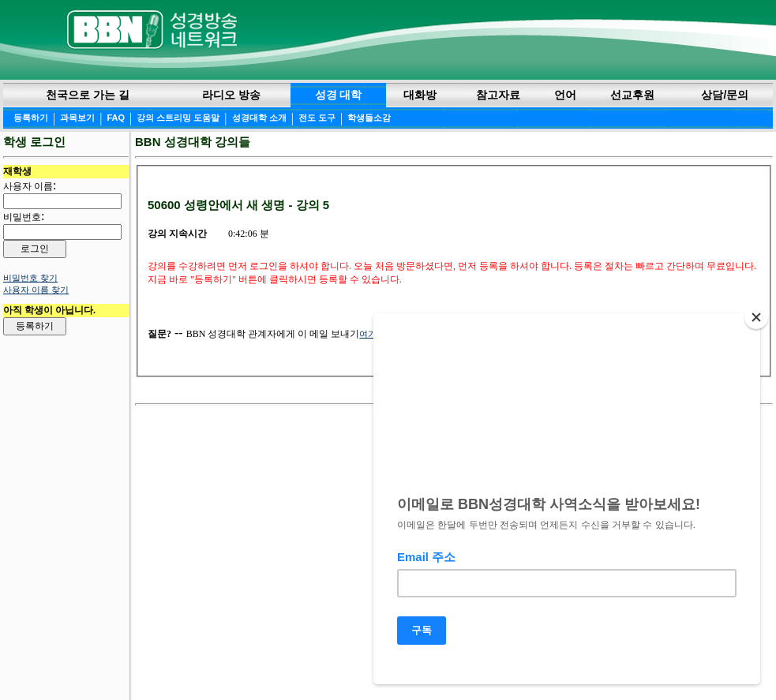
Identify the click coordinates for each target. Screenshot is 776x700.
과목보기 (77, 118)
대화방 (420, 95)
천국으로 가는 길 (88, 95)
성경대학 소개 (259, 118)
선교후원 (632, 95)
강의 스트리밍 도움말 (178, 118)
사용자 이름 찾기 (36, 290)
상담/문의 (725, 95)
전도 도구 (317, 118)
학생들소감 (369, 118)
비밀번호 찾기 (30, 278)
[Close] (756, 324)
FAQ (116, 118)
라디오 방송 (231, 95)
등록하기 (31, 118)
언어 (565, 95)
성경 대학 (339, 95)
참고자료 (498, 95)
